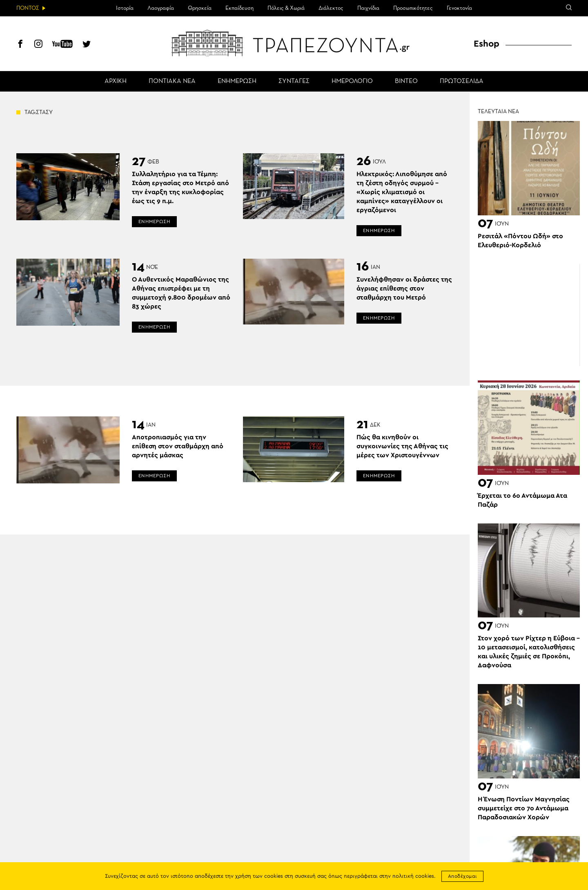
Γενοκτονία (459, 8)
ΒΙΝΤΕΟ (406, 81)
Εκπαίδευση (239, 8)
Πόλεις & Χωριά (286, 8)
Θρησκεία (200, 8)
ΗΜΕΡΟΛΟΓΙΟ (352, 81)
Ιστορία (125, 8)
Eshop (487, 44)
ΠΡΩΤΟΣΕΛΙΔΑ (462, 81)
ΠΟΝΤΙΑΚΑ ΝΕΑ (172, 81)
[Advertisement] (529, 315)
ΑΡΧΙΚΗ (116, 81)
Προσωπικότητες (413, 8)
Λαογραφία (161, 8)
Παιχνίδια (368, 8)
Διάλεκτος (331, 8)
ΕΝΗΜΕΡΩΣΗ (237, 81)
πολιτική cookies (413, 876)
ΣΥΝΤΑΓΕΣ (294, 81)
